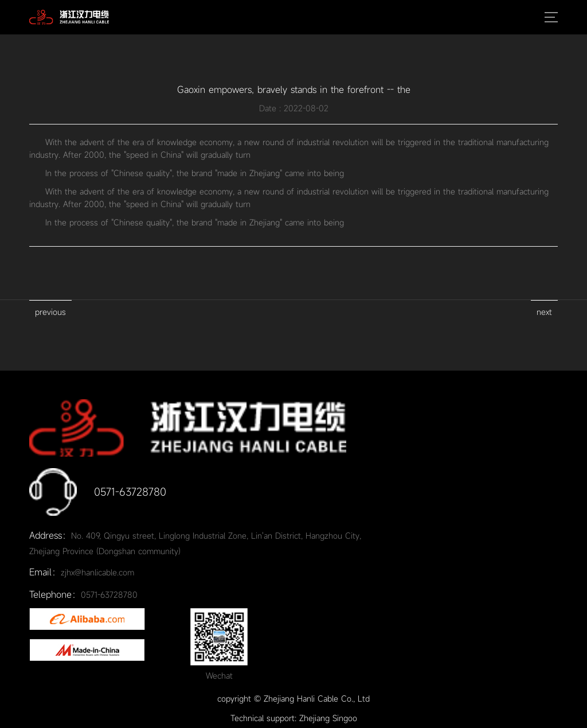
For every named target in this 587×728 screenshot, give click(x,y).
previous (50, 312)
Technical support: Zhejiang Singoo (294, 718)
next (544, 312)
